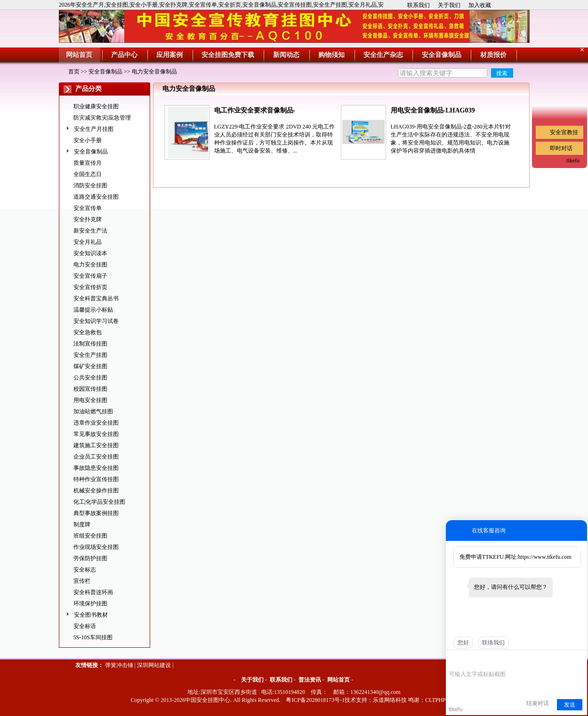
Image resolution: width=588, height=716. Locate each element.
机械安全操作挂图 (96, 491)
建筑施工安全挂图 (96, 445)
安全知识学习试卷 (96, 321)
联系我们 (419, 5)
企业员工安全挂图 (96, 457)
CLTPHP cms (440, 700)
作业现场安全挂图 (96, 547)
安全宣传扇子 (90, 276)
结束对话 (538, 703)
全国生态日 (88, 174)
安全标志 (85, 570)
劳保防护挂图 (90, 558)
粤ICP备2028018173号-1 (315, 700)
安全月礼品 (88, 242)
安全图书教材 (91, 615)
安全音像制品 (105, 72)
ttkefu (573, 161)
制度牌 (82, 524)
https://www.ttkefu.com (544, 557)
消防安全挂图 (90, 185)
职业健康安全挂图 (96, 106)
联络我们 (493, 643)
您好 (463, 643)
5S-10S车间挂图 (93, 637)
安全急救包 (88, 332)
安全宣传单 (88, 208)
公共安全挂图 (90, 378)
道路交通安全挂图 (96, 197)
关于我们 (449, 5)
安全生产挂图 (90, 355)
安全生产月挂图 (94, 129)
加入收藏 (480, 5)
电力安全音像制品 (154, 72)
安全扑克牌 (88, 219)
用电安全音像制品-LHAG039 (433, 110)
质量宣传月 (88, 163)
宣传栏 (82, 581)
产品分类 (89, 89)
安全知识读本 (90, 253)
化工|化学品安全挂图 (99, 502)
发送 (570, 705)
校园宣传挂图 (90, 389)
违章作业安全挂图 (96, 423)
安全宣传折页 (90, 287)
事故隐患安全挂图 (96, 468)
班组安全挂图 (90, 536)
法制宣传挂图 (90, 344)
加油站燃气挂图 (93, 411)
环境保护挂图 (90, 603)
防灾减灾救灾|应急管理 (102, 118)
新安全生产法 (90, 231)
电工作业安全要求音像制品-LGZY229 (255, 111)
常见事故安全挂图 (96, 434)
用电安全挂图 (90, 400)
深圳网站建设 (154, 665)
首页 (74, 72)
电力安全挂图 (90, 265)
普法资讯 (310, 680)
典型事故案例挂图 (96, 513)
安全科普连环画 (93, 592)
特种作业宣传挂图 (96, 479)
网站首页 (338, 680)
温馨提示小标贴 (93, 310)
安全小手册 (88, 140)
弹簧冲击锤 (119, 665)
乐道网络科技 (390, 700)
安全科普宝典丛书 (96, 298)
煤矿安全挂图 (90, 366)
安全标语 (85, 626)
